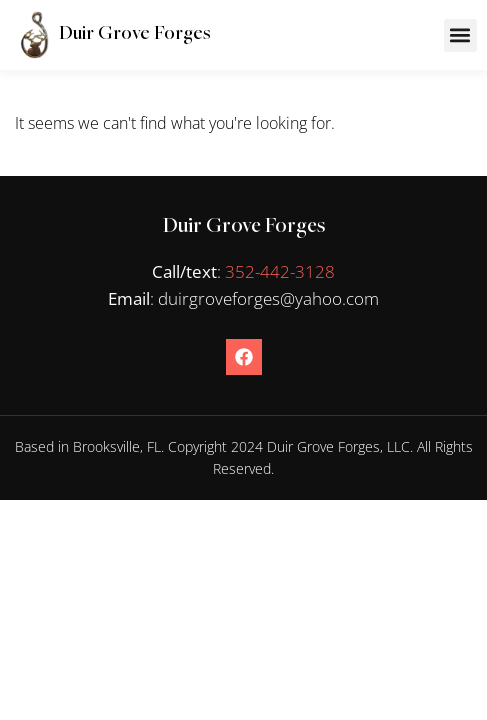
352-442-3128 (280, 271)
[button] (460, 35)
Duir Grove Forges (134, 34)
